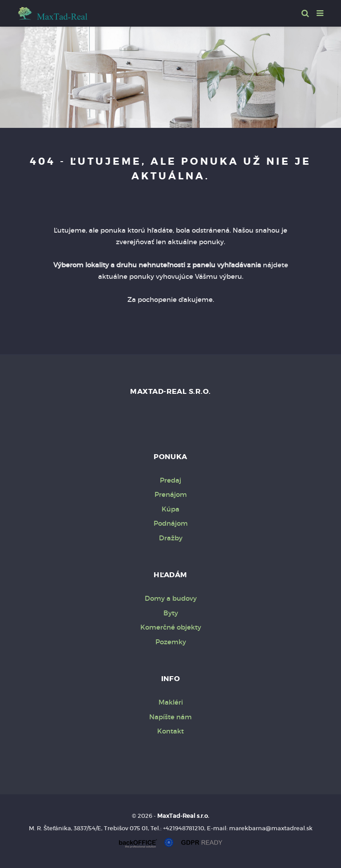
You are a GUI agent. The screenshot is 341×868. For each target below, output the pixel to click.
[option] (170, 75)
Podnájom (171, 523)
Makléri (171, 702)
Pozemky (171, 642)
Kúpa (170, 509)
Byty (171, 613)
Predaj (170, 480)
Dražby (171, 538)
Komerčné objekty (171, 627)
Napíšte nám (170, 717)
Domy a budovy (171, 598)
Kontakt (170, 731)
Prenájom (171, 494)
